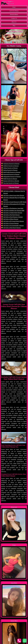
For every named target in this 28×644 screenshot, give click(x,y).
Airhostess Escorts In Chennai (11, 164)
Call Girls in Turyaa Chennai (11, 223)
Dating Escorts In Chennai (10, 170)
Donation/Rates (14, 15)
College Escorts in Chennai (10, 168)
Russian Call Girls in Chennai (11, 181)
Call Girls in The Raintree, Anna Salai (13, 208)
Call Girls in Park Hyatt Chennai (12, 228)
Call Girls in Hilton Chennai (11, 219)
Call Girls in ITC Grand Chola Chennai (13, 221)
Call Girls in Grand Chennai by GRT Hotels (15, 202)
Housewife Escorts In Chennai (11, 174)
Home (14, 7)
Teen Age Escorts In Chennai (11, 183)
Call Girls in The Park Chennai (11, 215)
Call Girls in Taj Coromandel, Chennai (13, 226)
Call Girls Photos (14, 11)
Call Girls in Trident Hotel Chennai (13, 213)
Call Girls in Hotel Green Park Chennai (14, 195)
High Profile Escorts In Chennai (12, 172)
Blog (14, 26)
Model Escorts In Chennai (10, 179)
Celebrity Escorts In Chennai (11, 166)
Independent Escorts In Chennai (12, 177)
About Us (14, 22)
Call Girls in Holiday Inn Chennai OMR (14, 211)
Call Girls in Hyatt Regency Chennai (13, 217)
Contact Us (14, 18)
